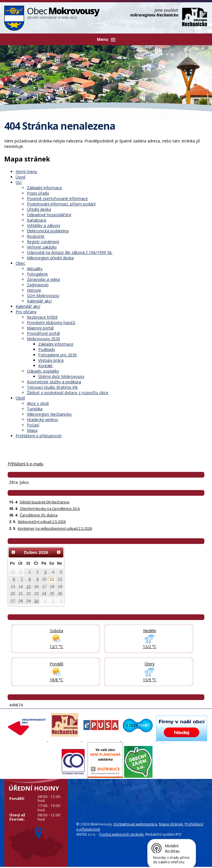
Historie (34, 290)
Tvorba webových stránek (121, 834)
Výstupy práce (51, 360)
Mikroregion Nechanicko (49, 414)
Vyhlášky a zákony (44, 225)
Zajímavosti (38, 285)
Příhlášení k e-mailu (26, 464)
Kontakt (45, 366)
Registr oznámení (43, 242)
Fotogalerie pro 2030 (58, 355)
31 (21, 572)
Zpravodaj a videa (43, 279)
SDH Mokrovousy (43, 296)
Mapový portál (40, 328)
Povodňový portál (43, 333)
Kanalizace (37, 220)
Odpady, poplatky (43, 371)
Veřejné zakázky (42, 247)
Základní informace (44, 188)
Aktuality (35, 269)
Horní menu (26, 172)
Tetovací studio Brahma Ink (52, 387)
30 (13, 572)
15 (28, 587)
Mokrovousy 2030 (44, 339)
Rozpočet (36, 236)
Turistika (35, 409)
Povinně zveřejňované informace (57, 198)
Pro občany (26, 312)
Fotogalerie (37, 274)
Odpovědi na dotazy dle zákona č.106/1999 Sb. (70, 252)
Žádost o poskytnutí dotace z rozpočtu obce (68, 393)
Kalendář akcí (39, 301)
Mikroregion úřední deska (50, 258)
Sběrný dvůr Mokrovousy (61, 376)
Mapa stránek (171, 824)
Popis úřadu (38, 193)
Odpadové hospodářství (49, 215)
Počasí (33, 425)
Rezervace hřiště (42, 317)
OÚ (19, 182)
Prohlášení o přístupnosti (39, 436)
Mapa (32, 430)
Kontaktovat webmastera (135, 824)
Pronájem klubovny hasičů (51, 322)
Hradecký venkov (43, 420)
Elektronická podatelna (48, 231)
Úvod (20, 177)
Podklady (47, 349)
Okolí (20, 398)
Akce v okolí (38, 403)
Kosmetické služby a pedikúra (54, 382)
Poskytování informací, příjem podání (61, 204)
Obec (20, 263)
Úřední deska (39, 209)
